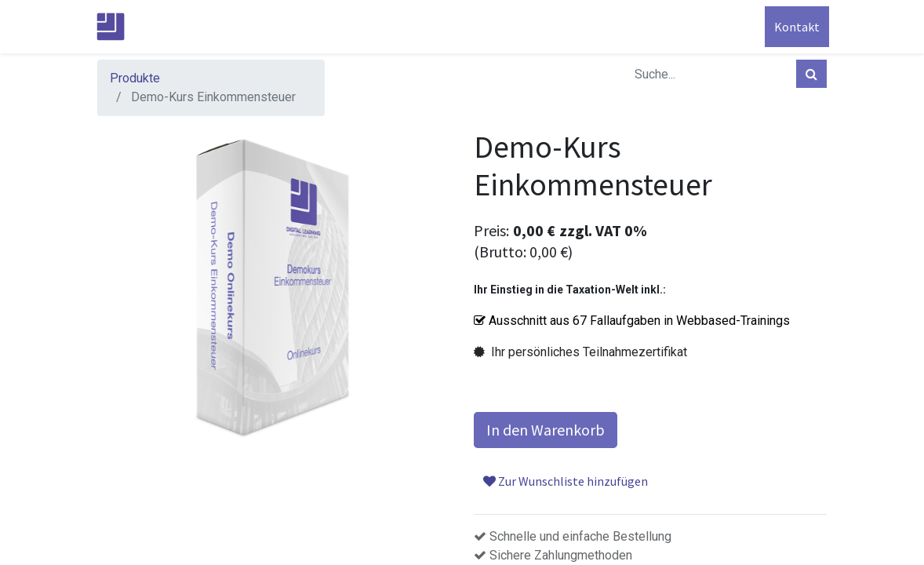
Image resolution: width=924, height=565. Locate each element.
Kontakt (795, 27)
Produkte (135, 78)
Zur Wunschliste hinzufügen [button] (566, 481)
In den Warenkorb (546, 430)
